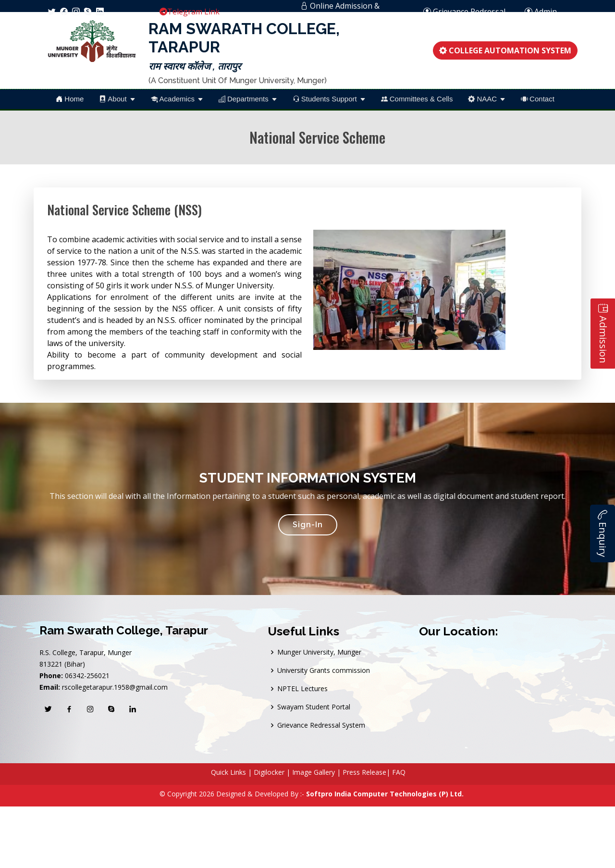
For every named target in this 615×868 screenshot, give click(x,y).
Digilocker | (272, 772)
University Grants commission (324, 670)
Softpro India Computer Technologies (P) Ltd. (385, 794)
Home (70, 99)
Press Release (364, 772)
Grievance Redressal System (321, 725)
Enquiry (603, 533)
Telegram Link (190, 12)
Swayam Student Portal (314, 707)
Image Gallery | (317, 772)
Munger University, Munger (319, 652)
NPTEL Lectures (302, 689)
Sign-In (308, 525)
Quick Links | (231, 772)
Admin (546, 12)
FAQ (399, 772)
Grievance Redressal (464, 12)
